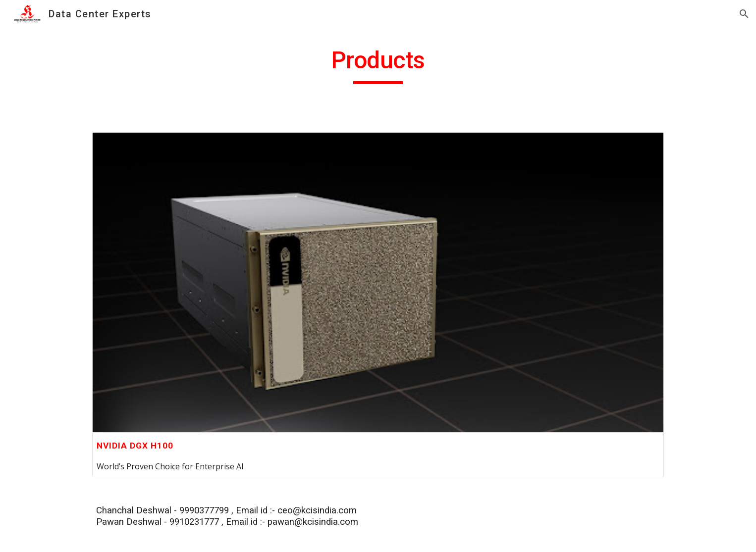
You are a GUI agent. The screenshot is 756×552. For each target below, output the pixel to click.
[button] (744, 14)
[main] (378, 65)
